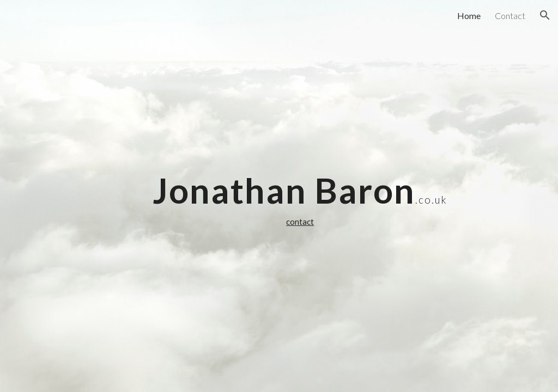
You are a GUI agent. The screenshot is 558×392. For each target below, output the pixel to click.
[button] (545, 15)
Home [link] (469, 16)
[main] (300, 196)
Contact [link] (510, 16)
